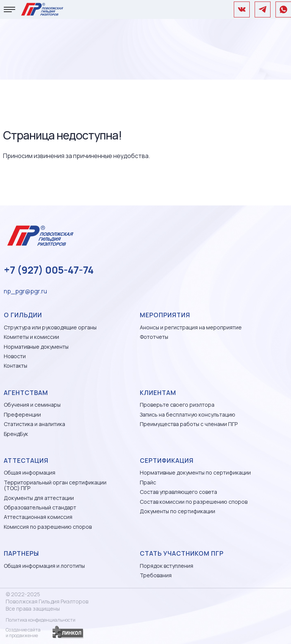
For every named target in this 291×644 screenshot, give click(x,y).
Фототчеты (154, 337)
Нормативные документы (36, 347)
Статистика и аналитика (34, 424)
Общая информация (30, 472)
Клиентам (158, 393)
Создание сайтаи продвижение (23, 633)
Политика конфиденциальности (41, 620)
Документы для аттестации (39, 498)
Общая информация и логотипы (44, 566)
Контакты (16, 366)
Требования (156, 575)
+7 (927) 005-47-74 (49, 270)
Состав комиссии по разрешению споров (194, 502)
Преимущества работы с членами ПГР (189, 424)
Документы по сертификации (178, 511)
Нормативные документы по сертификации (195, 472)
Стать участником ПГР (182, 553)
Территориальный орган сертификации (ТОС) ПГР (55, 485)
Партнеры (21, 553)
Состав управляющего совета (178, 492)
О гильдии (23, 315)
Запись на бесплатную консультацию (188, 414)
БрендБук (16, 434)
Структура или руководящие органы (50, 327)
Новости (15, 356)
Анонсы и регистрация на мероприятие (191, 327)
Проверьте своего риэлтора (177, 405)
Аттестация (26, 461)
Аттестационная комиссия (38, 517)
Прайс (148, 482)
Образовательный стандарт (40, 507)
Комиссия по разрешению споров (48, 527)
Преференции (22, 414)
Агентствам (26, 393)
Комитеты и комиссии (31, 337)
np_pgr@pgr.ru (25, 291)
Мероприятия (165, 315)
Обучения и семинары (32, 405)
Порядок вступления (167, 566)
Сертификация (167, 461)
